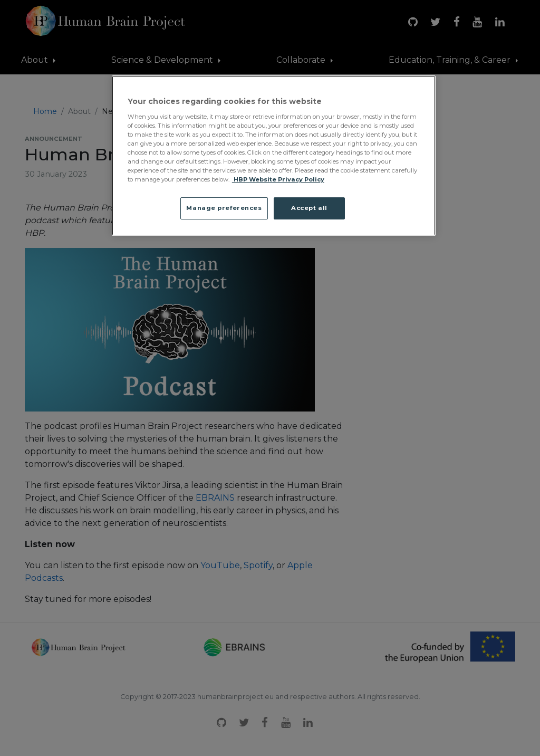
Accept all (309, 208)
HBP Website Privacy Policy (278, 179)
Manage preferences (224, 208)
